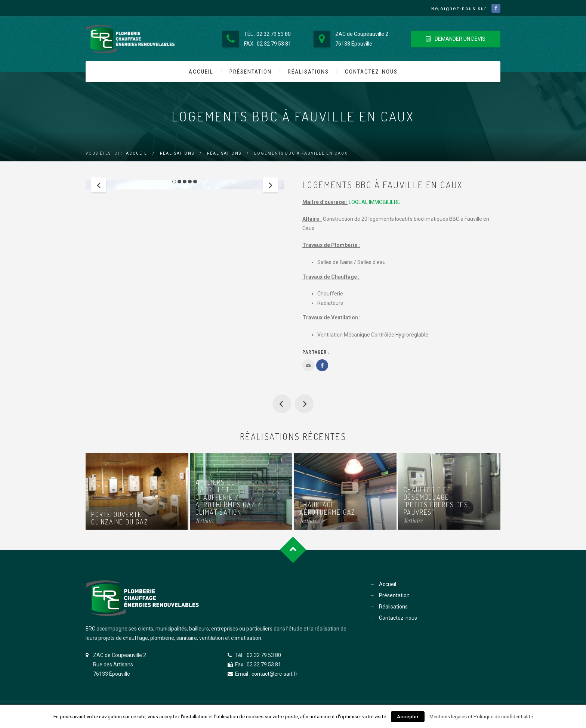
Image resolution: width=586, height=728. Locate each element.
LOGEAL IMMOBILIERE (374, 202)
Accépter (408, 717)
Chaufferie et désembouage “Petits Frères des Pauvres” (304, 404)
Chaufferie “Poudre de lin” (282, 404)
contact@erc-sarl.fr (275, 674)
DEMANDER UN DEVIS (456, 39)
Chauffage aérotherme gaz (327, 508)
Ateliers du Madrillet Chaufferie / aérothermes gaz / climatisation (229, 497)
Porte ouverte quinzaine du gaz (120, 518)
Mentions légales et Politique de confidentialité (481, 717)
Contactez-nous (371, 72)
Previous (99, 242)
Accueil (201, 72)
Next (271, 242)
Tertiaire (205, 521)
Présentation (251, 72)
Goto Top (293, 550)
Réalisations (308, 72)
